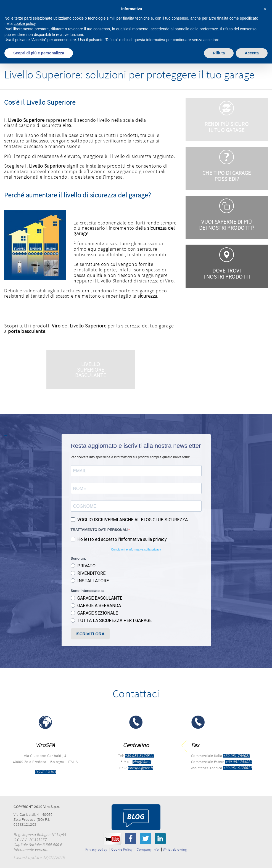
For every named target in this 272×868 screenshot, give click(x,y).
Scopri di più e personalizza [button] (39, 53)
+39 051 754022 (237, 756)
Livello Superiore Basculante (91, 370)
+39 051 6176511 (139, 756)
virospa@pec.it (140, 768)
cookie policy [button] (24, 23)
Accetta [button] (252, 53)
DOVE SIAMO (45, 772)
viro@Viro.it (142, 762)
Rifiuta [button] (219, 53)
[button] (265, 9)
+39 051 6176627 (238, 768)
